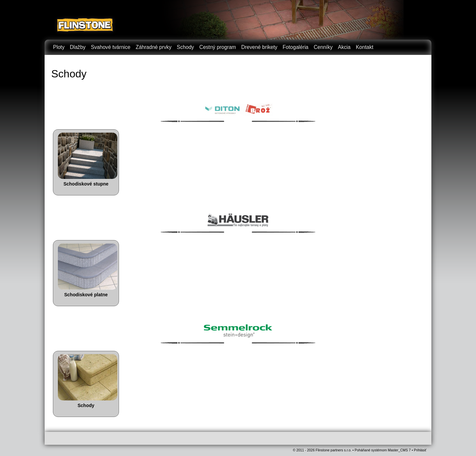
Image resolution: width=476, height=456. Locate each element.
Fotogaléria (296, 47)
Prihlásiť (420, 450)
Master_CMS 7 (399, 450)
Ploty (59, 47)
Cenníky (323, 47)
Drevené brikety (259, 47)
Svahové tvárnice (111, 47)
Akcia (344, 47)
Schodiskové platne (86, 295)
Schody (185, 47)
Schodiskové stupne (86, 184)
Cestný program (218, 47)
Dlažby (78, 47)
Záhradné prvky (154, 47)
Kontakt (364, 47)
